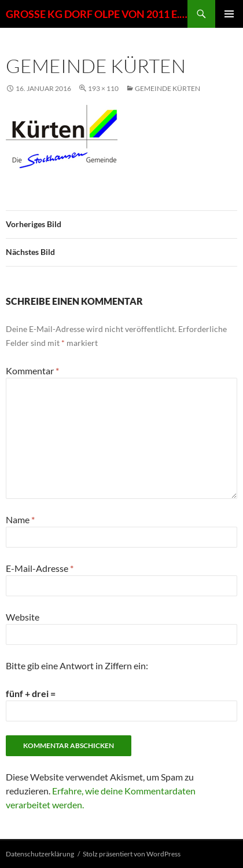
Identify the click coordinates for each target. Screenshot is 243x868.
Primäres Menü (229, 14)
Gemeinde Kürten (167, 88)
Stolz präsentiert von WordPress (132, 854)
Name (20, 519)
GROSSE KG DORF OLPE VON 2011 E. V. (97, 14)
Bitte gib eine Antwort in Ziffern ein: (77, 665)
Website (23, 617)
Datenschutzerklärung (40, 854)
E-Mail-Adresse (40, 568)
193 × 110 (103, 88)
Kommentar (32, 371)
